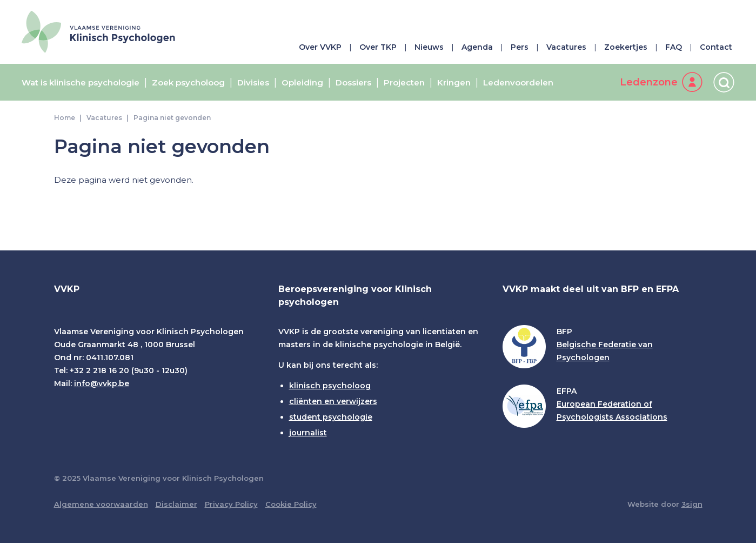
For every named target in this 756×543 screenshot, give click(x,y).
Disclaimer (176, 504)
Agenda (477, 47)
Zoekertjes (626, 47)
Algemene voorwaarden (101, 504)
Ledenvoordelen (518, 83)
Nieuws (429, 47)
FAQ (674, 47)
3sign (692, 504)
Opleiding (302, 83)
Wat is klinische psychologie (81, 83)
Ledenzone (649, 82)
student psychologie (331, 417)
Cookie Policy (291, 504)
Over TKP (378, 47)
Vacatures (566, 47)
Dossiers (353, 83)
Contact (716, 47)
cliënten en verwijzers (333, 401)
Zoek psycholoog (188, 83)
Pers (520, 47)
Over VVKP (320, 47)
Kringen (454, 83)
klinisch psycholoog (330, 386)
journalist (308, 433)
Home (65, 118)
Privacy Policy (231, 504)
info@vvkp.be (102, 383)
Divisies (253, 83)
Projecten (404, 83)
